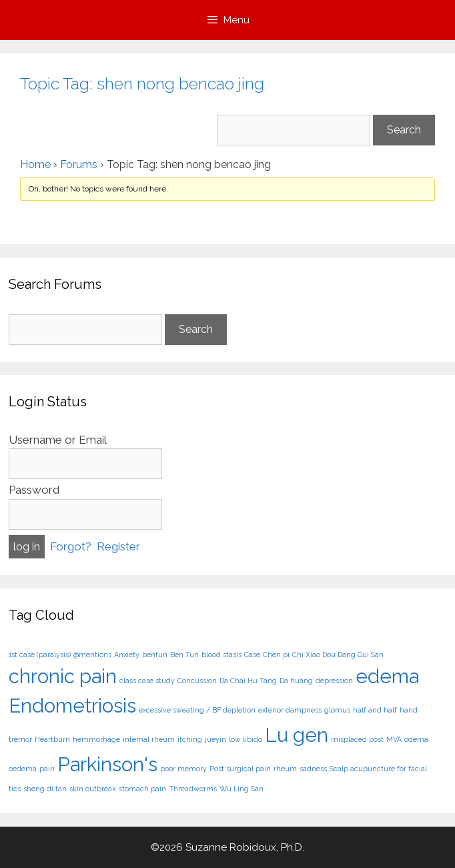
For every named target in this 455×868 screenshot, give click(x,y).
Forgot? (71, 546)
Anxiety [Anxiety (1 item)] (127, 655)
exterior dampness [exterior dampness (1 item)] (290, 710)
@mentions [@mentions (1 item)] (92, 655)
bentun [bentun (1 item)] (155, 655)
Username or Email (58, 440)
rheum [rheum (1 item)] (285, 769)
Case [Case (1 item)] (252, 655)
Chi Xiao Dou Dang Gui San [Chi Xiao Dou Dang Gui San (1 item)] (338, 655)
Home (35, 164)
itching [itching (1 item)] (190, 739)
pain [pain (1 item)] (47, 769)
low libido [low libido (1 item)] (246, 739)
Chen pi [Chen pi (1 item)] (276, 655)
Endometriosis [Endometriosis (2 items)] (72, 706)
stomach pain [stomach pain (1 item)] (142, 789)
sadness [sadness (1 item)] (313, 769)
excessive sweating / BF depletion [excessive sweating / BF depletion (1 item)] (197, 710)
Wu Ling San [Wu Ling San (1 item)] (242, 789)
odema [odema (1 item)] (416, 739)
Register (118, 546)
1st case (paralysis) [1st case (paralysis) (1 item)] (40, 655)
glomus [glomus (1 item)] (337, 710)
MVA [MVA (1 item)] (394, 739)
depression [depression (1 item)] (334, 681)
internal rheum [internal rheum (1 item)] (149, 739)
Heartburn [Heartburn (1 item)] (52, 739)
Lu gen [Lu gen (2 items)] (297, 735)
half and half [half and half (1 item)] (375, 710)
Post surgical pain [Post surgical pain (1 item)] (240, 769)
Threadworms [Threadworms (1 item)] (193, 789)
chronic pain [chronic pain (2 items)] (63, 676)
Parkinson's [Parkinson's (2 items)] (107, 764)
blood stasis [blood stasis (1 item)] (221, 655)
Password (34, 490)
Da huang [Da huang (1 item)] (296, 681)
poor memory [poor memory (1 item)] (183, 769)
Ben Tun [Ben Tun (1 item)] (184, 655)
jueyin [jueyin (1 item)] (215, 739)
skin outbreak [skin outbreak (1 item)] (93, 789)
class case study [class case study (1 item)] (147, 681)
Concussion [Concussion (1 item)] (197, 681)
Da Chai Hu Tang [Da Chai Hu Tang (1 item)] (248, 681)
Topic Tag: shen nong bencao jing (142, 83)
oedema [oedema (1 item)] (23, 769)
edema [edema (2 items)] (387, 676)
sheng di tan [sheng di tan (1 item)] (45, 789)
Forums (79, 164)
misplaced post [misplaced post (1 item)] (357, 739)
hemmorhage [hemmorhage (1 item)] (96, 739)
